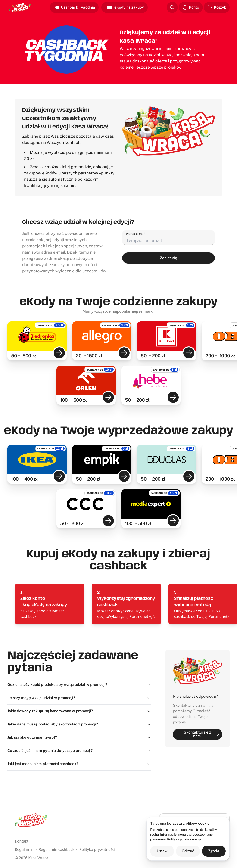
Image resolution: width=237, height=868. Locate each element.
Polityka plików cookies (184, 839)
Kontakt (22, 841)
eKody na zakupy (125, 7)
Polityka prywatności (97, 849)
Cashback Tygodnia (75, 7)
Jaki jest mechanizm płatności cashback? (79, 764)
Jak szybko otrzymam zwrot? (79, 737)
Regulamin (24, 849)
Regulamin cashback (56, 849)
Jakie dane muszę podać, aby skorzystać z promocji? (79, 724)
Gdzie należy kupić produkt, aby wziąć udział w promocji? (79, 685)
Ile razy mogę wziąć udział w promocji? (79, 698)
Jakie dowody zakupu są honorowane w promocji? (79, 711)
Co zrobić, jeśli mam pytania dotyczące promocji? (79, 751)
